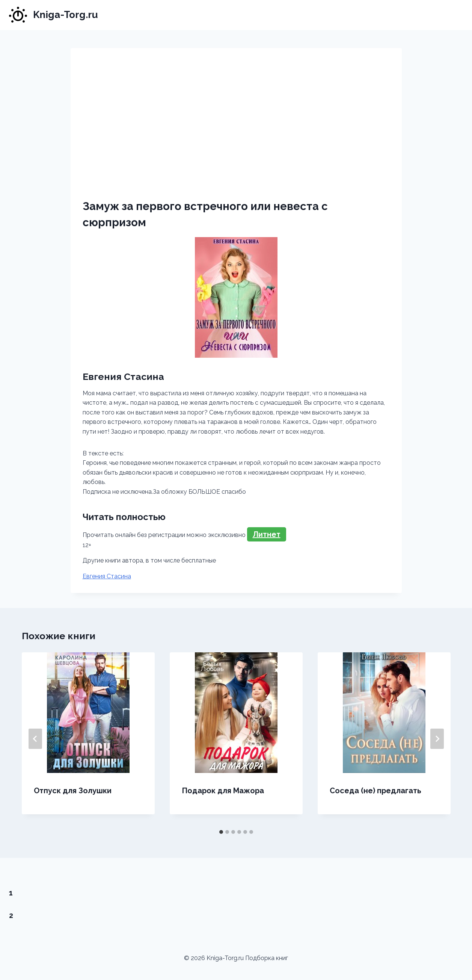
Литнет (267, 534)
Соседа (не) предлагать (375, 791)
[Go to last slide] (35, 739)
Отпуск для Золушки (73, 791)
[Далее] (437, 739)
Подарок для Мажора (223, 791)
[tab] (221, 832)
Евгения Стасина (107, 576)
